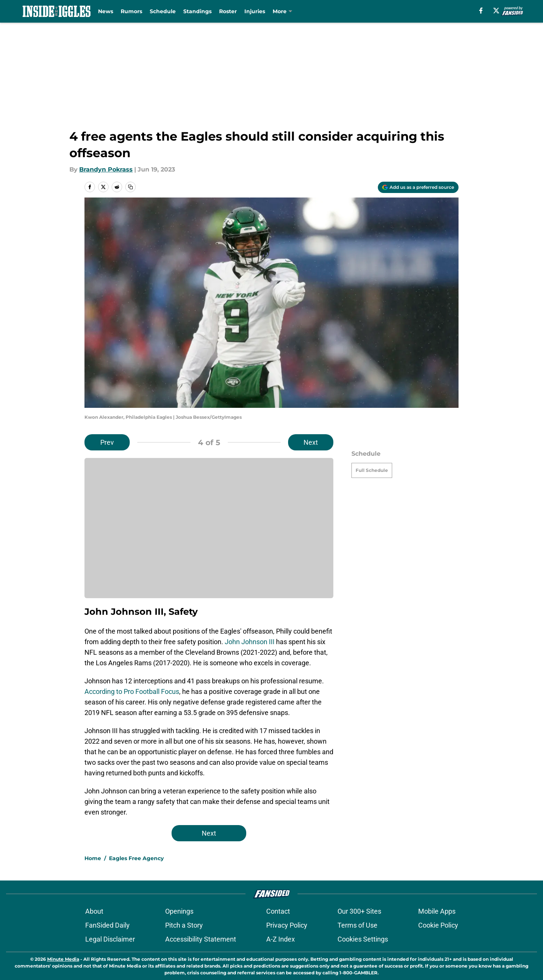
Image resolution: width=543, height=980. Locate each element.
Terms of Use (357, 925)
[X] (496, 11)
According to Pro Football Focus (132, 691)
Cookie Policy (438, 925)
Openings (179, 911)
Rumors (131, 11)
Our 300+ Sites (359, 911)
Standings (197, 11)
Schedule (163, 11)
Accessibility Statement (201, 939)
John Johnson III (250, 642)
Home (93, 858)
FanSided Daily (107, 925)
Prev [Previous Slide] (107, 442)
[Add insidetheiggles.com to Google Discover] (418, 187)
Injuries (255, 11)
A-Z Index (281, 939)
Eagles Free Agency (136, 858)
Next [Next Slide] (311, 442)
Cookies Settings (363, 939)
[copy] (130, 187)
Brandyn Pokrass (106, 169)
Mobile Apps (437, 911)
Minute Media (63, 959)
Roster (228, 11)
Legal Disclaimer (110, 939)
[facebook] (481, 11)
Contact (278, 911)
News (106, 11)
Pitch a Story (184, 925)
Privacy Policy (287, 925)
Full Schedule (372, 470)
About (94, 911)
